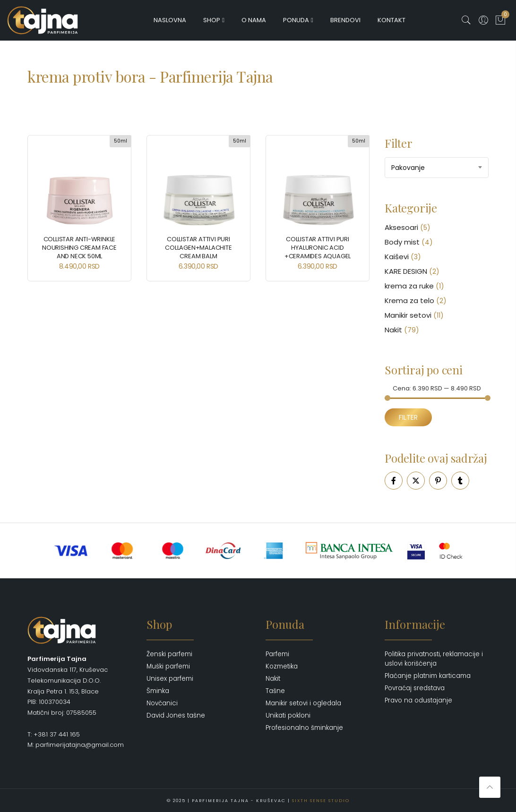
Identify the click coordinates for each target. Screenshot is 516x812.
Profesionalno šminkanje (304, 728)
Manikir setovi (408, 315)
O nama (254, 20)
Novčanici (162, 703)
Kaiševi (397, 257)
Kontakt (391, 20)
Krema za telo (409, 300)
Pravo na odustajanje (418, 700)
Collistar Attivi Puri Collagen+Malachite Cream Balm (198, 248)
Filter (408, 417)
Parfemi (277, 654)
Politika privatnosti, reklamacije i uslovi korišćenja (434, 659)
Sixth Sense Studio (321, 800)
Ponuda (296, 20)
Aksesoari (401, 227)
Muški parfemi (168, 666)
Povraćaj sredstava (415, 688)
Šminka (158, 691)
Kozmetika (282, 666)
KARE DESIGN (406, 271)
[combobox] (437, 168)
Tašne (275, 691)
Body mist (402, 242)
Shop (212, 20)
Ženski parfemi (169, 654)
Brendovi (345, 20)
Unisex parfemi (170, 679)
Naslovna (170, 20)
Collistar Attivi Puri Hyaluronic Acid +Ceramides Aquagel (318, 248)
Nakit (393, 330)
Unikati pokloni (288, 715)
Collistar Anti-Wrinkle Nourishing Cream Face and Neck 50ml (79, 248)
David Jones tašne (176, 715)
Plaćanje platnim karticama (428, 676)
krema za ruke (409, 286)
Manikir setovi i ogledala (303, 703)
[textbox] (437, 168)
